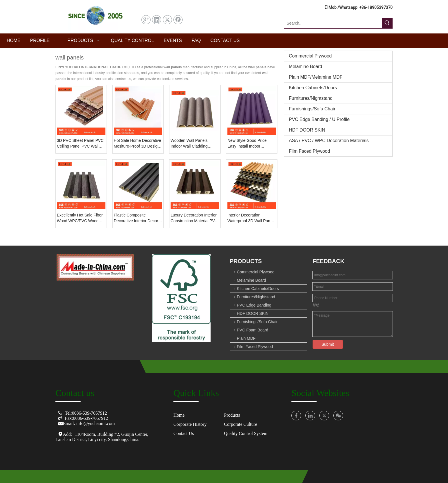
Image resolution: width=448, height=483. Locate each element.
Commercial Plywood (310, 56)
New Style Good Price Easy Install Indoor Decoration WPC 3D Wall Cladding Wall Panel (250, 144)
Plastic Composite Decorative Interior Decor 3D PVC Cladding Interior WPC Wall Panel (136, 218)
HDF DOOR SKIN (307, 130)
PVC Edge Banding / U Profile (319, 119)
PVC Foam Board (253, 330)
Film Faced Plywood (309, 151)
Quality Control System (246, 433)
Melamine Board (306, 66)
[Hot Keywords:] (387, 23)
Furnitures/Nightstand (311, 98)
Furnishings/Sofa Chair (312, 109)
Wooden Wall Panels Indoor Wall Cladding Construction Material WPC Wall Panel (195, 144)
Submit (328, 344)
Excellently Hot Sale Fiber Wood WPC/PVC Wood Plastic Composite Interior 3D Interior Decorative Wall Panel (81, 218)
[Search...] (333, 23)
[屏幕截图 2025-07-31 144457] (96, 17)
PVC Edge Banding (254, 305)
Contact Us (184, 433)
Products (232, 415)
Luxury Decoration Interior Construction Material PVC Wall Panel (194, 218)
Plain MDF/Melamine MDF (316, 77)
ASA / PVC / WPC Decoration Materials (329, 141)
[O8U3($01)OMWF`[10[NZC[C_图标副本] (96, 267)
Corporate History (190, 424)
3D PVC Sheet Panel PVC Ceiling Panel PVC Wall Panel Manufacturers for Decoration (80, 144)
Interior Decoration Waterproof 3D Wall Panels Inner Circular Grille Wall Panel (251, 218)
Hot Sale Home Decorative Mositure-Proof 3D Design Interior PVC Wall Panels (137, 144)
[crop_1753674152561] (181, 298)
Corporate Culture (241, 424)
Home (179, 415)
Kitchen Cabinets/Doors (313, 88)
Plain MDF (246, 338)
